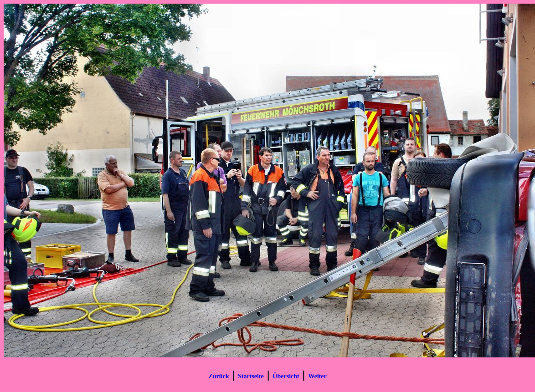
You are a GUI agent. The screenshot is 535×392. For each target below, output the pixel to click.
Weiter (317, 376)
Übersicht (286, 376)
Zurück (219, 376)
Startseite (251, 376)
